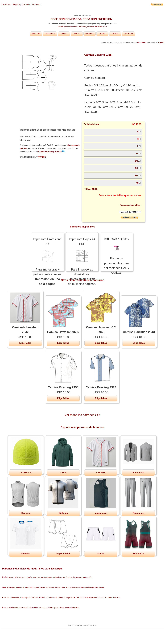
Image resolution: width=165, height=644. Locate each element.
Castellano (6, 4)
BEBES (64, 34)
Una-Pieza (138, 554)
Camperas (138, 472)
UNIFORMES (129, 34)
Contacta (26, 4)
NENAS (102, 34)
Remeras (26, 554)
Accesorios (26, 472)
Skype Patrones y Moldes (51, 152)
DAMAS (77, 34)
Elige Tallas (25, 343)
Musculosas (101, 513)
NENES (115, 34)
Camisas (101, 472)
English (16, 4)
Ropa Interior (63, 554)
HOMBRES (89, 34)
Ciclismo (63, 513)
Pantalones (138, 513)
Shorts (101, 554)
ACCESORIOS (50, 34)
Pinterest (36, 4)
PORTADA (36, 34)
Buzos (63, 472)
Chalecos (26, 513)
